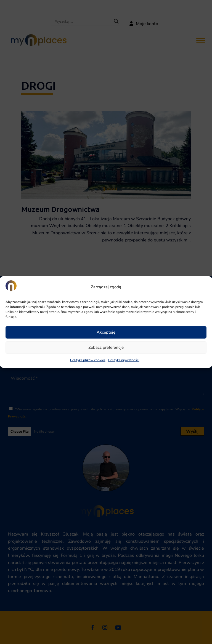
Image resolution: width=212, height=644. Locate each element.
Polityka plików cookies (88, 360)
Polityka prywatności (124, 360)
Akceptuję (106, 332)
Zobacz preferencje (106, 347)
